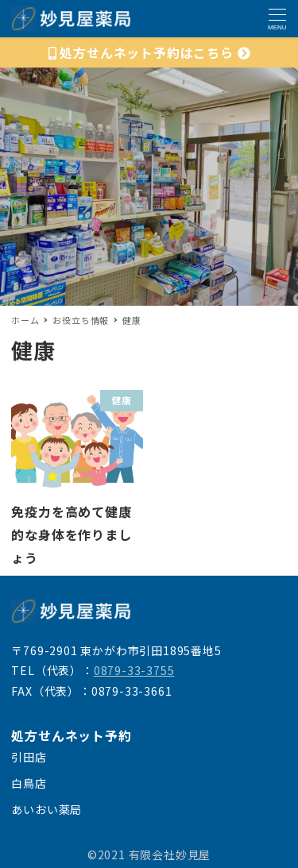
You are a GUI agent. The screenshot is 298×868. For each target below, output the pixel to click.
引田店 (29, 757)
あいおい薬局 (46, 809)
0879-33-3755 (134, 670)
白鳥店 (29, 783)
